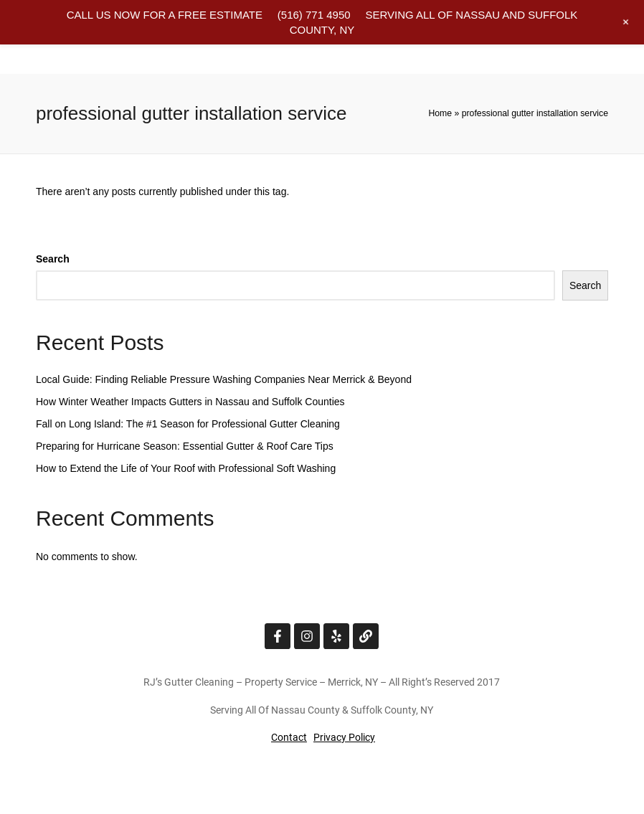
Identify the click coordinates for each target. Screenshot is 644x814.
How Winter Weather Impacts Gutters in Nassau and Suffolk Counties (190, 402)
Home (440, 113)
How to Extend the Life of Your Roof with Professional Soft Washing (186, 468)
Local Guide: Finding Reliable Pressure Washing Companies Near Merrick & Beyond (224, 379)
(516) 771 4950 (314, 15)
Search (53, 259)
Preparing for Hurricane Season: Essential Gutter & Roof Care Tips (185, 446)
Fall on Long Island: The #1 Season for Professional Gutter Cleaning (188, 424)
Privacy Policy (344, 737)
